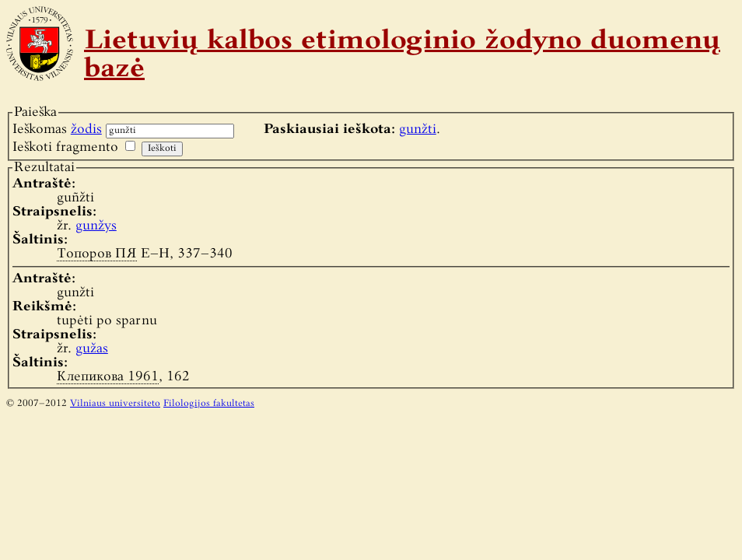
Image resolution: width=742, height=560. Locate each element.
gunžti (418, 129)
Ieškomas (57, 129)
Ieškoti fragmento (65, 147)
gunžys (96, 226)
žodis (86, 129)
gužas (92, 349)
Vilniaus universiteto (115, 404)
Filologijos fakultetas (209, 404)
